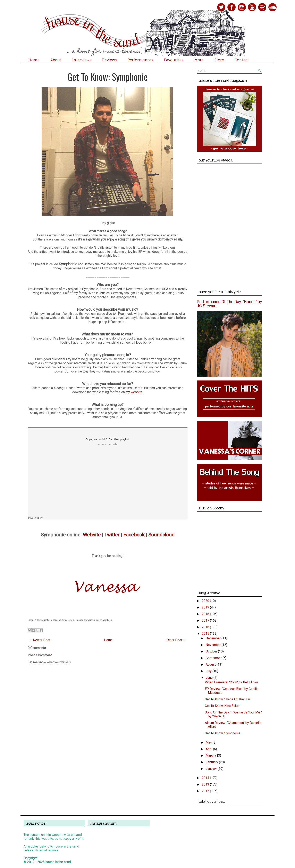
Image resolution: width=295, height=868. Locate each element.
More (199, 60)
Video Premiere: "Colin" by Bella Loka (231, 682)
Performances (140, 60)
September (214, 658)
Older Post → (176, 640)
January (212, 769)
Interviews (82, 60)
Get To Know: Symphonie (108, 77)
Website (92, 535)
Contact (242, 60)
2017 (206, 620)
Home (34, 60)
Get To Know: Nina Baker (222, 706)
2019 (206, 607)
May (209, 742)
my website (134, 392)
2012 (206, 791)
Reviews (109, 60)
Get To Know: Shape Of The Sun (227, 699)
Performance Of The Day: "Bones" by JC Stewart (229, 304)
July (209, 671)
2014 (206, 778)
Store (219, 60)
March (210, 756)
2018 (206, 614)
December (214, 638)
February (212, 762)
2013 (206, 784)
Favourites (174, 60)
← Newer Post (40, 640)
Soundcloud (161, 535)
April (209, 749)
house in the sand (58, 862)
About (56, 60)
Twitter (112, 535)
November (214, 645)
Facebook (134, 535)
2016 (206, 627)
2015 (206, 634)
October (212, 651)
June (210, 678)
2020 (206, 601)
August (211, 664)
